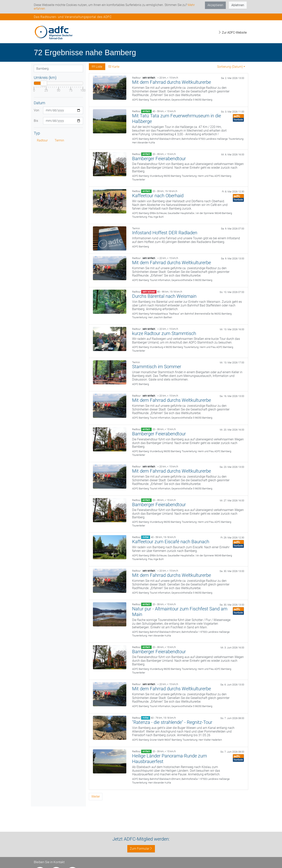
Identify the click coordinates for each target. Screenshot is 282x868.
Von (37, 110)
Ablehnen (238, 5)
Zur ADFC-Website (232, 33)
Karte (114, 67)
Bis (36, 121)
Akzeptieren (215, 5)
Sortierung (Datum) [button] (230, 67)
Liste (97, 67)
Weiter (96, 797)
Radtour (42, 140)
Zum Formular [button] (141, 849)
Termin (59, 140)
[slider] (44, 83)
